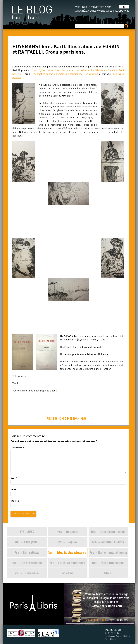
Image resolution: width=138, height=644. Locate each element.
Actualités (108, 573)
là (56, 391)
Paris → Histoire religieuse (27, 552)
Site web (15, 501)
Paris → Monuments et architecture (108, 542)
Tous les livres (27, 532)
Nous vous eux (91, 74)
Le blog (32, 13)
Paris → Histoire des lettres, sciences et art (68, 552)
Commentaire (18, 447)
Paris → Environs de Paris (27, 573)
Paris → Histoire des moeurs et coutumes (108, 552)
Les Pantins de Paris (44, 74)
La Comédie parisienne (69, 74)
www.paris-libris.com (107, 606)
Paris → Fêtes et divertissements (27, 563)
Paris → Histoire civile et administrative (68, 563)
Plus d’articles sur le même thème (68, 419)
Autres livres (68, 573)
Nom (13, 478)
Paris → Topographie (68, 542)
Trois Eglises (39, 70)
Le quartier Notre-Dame (76, 70)
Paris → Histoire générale (27, 542)
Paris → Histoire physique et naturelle (108, 532)
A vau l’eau (54, 70)
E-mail (14, 489)
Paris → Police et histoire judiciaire (108, 563)
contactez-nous (97, 620)
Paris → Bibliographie (68, 532)
